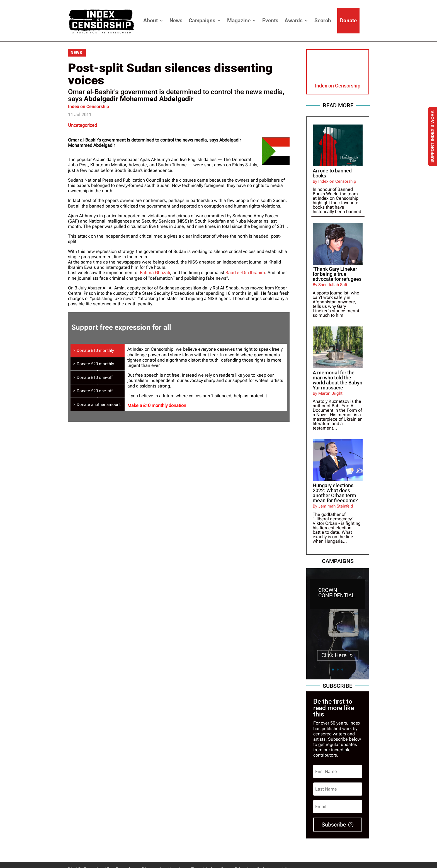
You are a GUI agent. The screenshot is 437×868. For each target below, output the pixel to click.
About (150, 20)
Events (270, 20)
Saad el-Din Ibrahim (245, 273)
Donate (348, 20)
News (176, 20)
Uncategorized (82, 125)
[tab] (98, 372)
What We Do (78, 847)
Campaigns (202, 20)
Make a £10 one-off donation (204, 619)
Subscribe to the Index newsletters (264, 847)
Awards (294, 20)
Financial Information (209, 847)
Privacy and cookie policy (163, 847)
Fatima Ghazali (155, 273)
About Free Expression (115, 847)
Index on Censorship (88, 107)
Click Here (334, 644)
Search (323, 20)
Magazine (239, 20)
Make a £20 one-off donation (236, 619)
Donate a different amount (267, 619)
